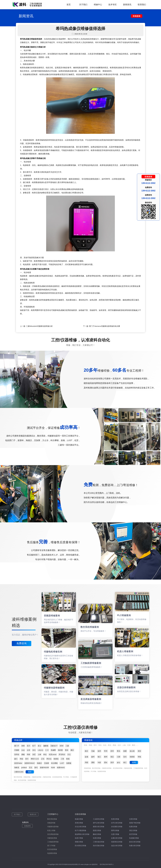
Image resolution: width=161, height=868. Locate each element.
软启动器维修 (52, 849)
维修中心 (98, 5)
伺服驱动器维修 (53, 827)
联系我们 (142, 5)
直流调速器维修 (53, 834)
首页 (69, 5)
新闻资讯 (127, 5)
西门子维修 (51, 846)
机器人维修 (51, 830)
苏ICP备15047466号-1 (107, 864)
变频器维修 (51, 823)
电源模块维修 (52, 853)
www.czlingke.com (86, 864)
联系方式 (33, 814)
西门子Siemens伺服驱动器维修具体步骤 (104, 326)
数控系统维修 (52, 819)
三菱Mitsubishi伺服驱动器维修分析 (39, 326)
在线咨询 (27, 826)
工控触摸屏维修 (53, 842)
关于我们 (83, 5)
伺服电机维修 (52, 838)
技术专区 (113, 5)
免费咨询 (22, 643)
